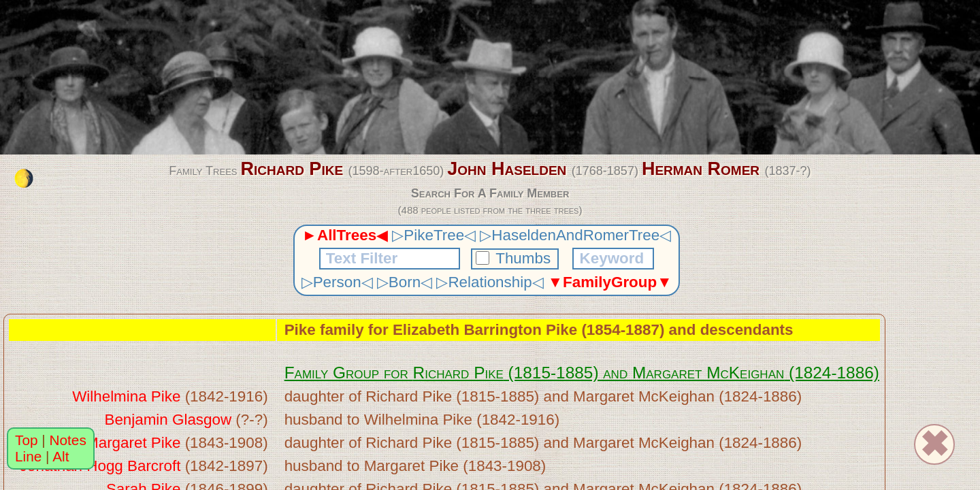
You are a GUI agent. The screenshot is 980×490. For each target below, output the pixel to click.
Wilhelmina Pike (126, 396)
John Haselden (507, 169)
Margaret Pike (133, 443)
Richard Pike (292, 169)
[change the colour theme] (24, 178)
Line (28, 456)
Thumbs (515, 258)
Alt (61, 456)
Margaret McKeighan (708, 373)
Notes (68, 440)
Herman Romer (701, 169)
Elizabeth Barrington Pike (485, 330)
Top (27, 440)
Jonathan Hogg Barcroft (100, 466)
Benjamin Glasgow (168, 420)
